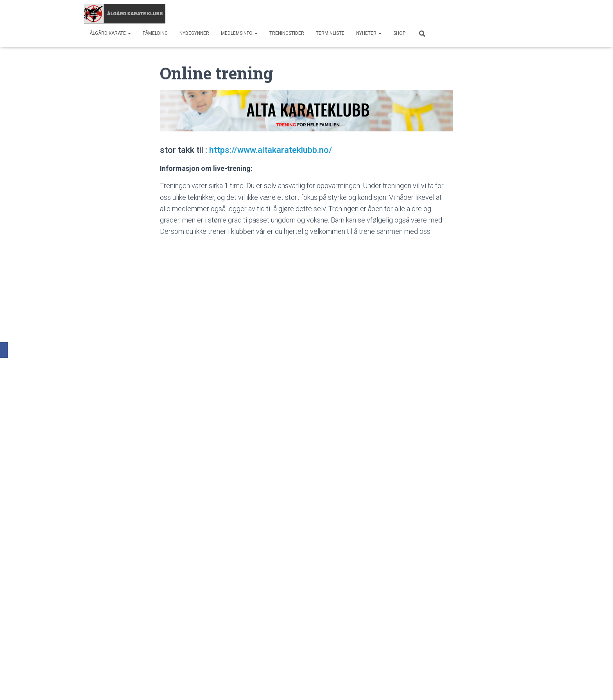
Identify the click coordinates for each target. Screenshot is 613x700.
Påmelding (155, 33)
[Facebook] (4, 350)
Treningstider (287, 33)
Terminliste (330, 33)
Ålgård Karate (110, 33)
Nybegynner (194, 33)
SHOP (399, 33)
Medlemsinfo (239, 33)
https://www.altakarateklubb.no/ (271, 150)
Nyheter (369, 33)
